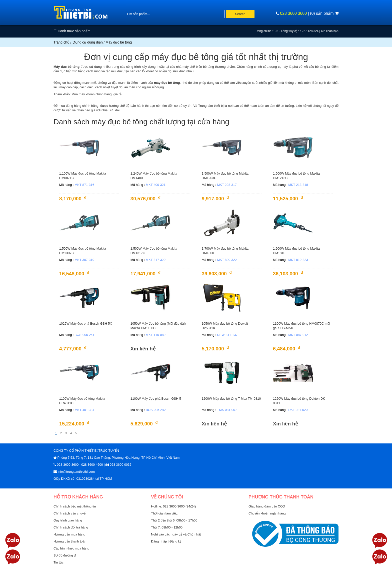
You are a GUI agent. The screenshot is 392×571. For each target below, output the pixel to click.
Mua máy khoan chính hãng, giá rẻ (96, 94)
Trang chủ (61, 42)
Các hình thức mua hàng (71, 548)
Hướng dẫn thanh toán (70, 541)
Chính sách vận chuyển (70, 513)
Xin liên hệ (143, 349)
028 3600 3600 (293, 13)
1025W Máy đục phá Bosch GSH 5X (86, 324)
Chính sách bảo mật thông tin (75, 506)
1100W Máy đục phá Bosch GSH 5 (156, 399)
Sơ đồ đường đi (65, 555)
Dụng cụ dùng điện (88, 42)
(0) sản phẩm (324, 13)
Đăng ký (175, 541)
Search (240, 14)
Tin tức (58, 562)
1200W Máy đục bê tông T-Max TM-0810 (231, 399)
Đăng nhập (159, 541)
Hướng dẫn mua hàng (69, 534)
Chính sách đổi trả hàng (71, 527)
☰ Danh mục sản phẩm (72, 31)
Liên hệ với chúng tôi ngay (315, 106)
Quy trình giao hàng (68, 520)
